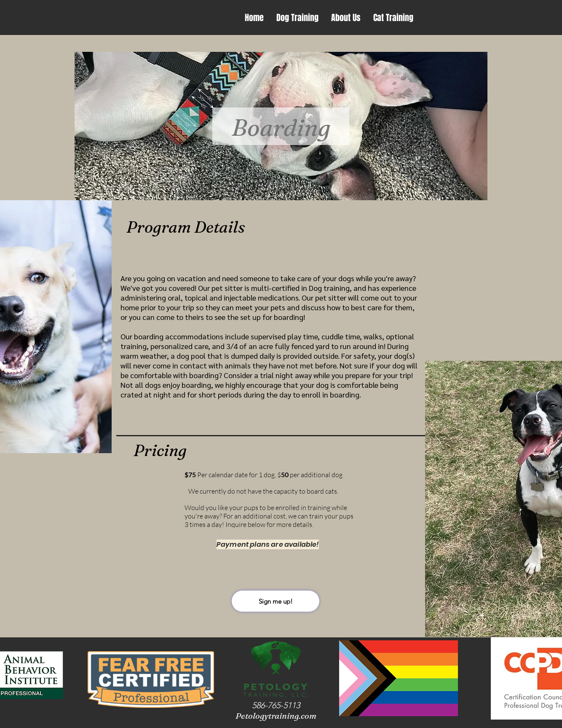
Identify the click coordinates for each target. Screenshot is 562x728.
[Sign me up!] (276, 601)
